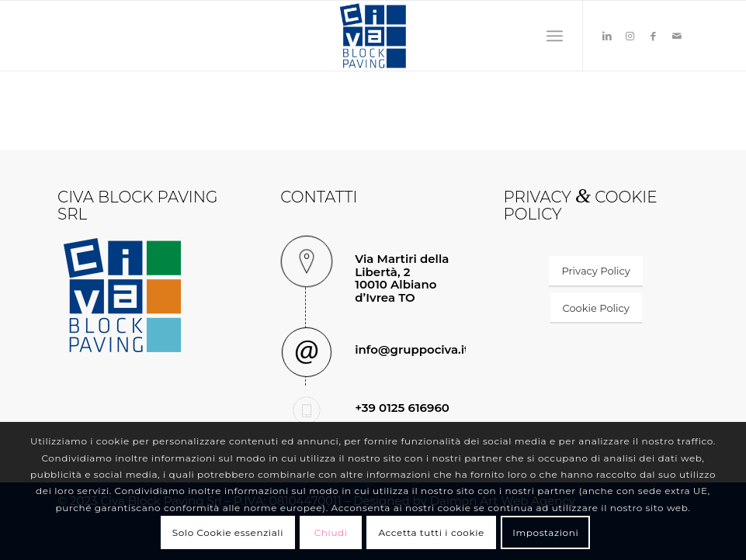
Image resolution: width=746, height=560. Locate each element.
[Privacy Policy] (595, 271)
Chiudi (331, 532)
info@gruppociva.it (412, 349)
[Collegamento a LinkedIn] (607, 36)
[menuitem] (555, 36)
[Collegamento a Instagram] (630, 36)
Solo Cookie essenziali (228, 532)
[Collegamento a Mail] (677, 36)
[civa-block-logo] (373, 36)
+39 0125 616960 (402, 408)
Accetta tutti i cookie (431, 532)
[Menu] (555, 36)
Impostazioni (545, 532)
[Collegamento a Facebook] (654, 36)
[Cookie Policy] (596, 309)
